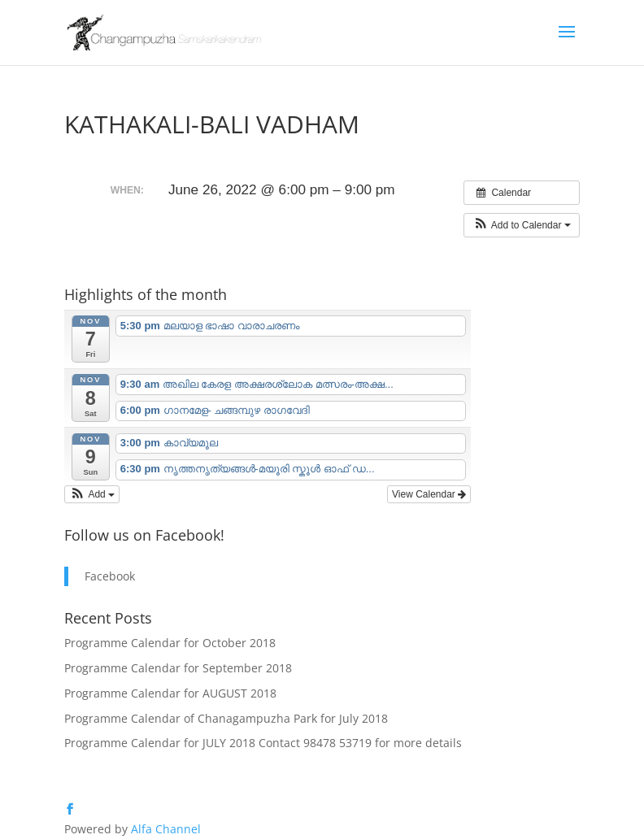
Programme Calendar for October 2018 (170, 643)
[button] (522, 225)
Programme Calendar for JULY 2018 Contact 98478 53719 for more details (263, 743)
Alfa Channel (166, 829)
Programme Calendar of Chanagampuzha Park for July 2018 (226, 718)
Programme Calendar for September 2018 (178, 668)
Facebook (110, 576)
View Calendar (429, 494)
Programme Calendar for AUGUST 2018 (170, 693)
